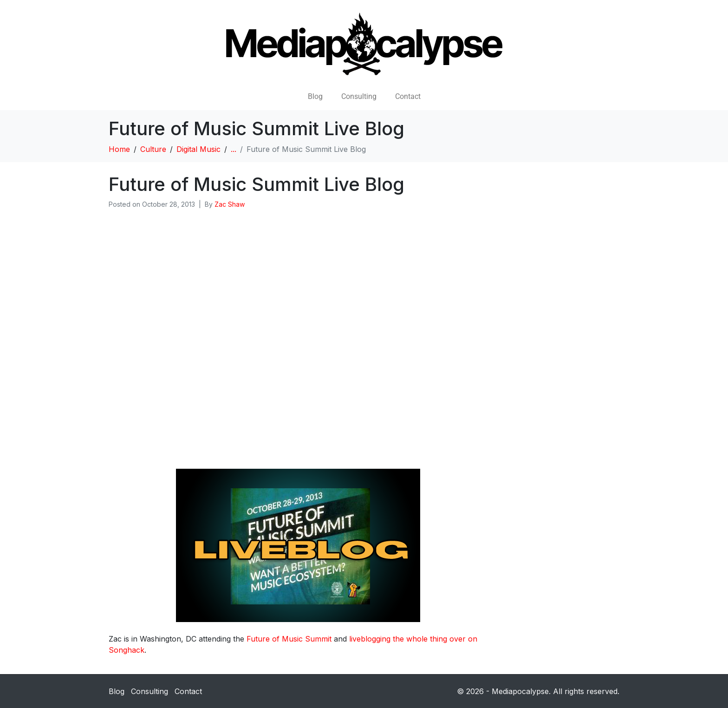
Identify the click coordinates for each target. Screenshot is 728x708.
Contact (408, 96)
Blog (315, 96)
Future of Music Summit (289, 639)
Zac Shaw (230, 204)
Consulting (359, 96)
